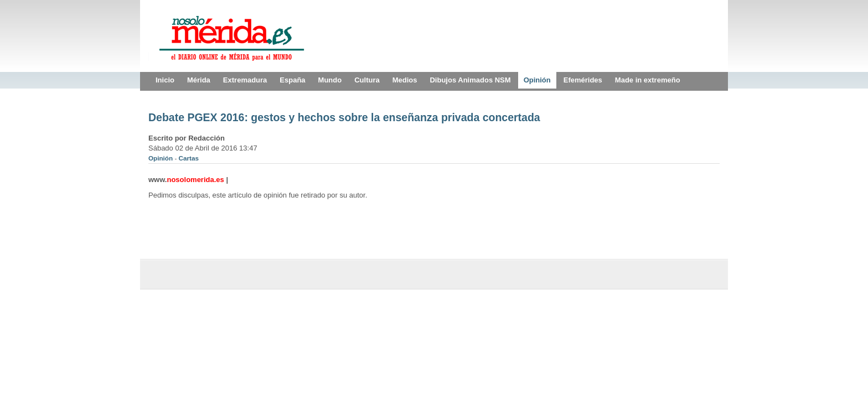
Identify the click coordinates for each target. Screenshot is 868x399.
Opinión (161, 158)
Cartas (189, 158)
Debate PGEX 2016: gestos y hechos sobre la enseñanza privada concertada (344, 117)
